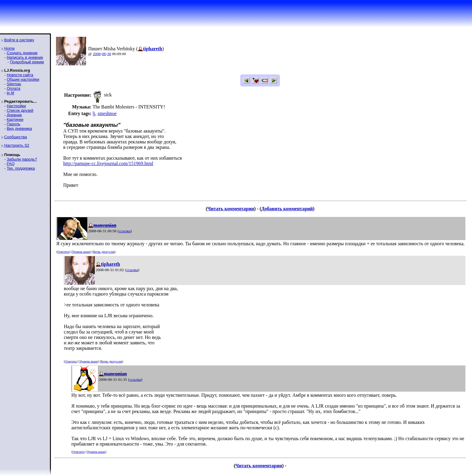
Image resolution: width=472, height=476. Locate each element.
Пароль (13, 124)
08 (104, 54)
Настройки (16, 106)
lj (94, 113)
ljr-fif (10, 93)
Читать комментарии (231, 209)
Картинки (15, 119)
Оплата (13, 88)
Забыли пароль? (22, 159)
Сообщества (16, 137)
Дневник (14, 115)
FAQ (11, 164)
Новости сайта (20, 75)
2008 (97, 54)
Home (9, 48)
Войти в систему (19, 40)
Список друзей (20, 110)
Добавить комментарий (287, 209)
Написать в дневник (25, 57)
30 (109, 54)
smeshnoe (107, 113)
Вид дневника (19, 128)
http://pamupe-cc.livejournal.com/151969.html (108, 163)
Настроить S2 (17, 145)
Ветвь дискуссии (104, 252)
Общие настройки (23, 79)
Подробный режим (27, 62)
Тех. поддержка (21, 168)
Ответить (63, 252)
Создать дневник (22, 53)
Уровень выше (81, 252)
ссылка (125, 231)
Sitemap (14, 84)
